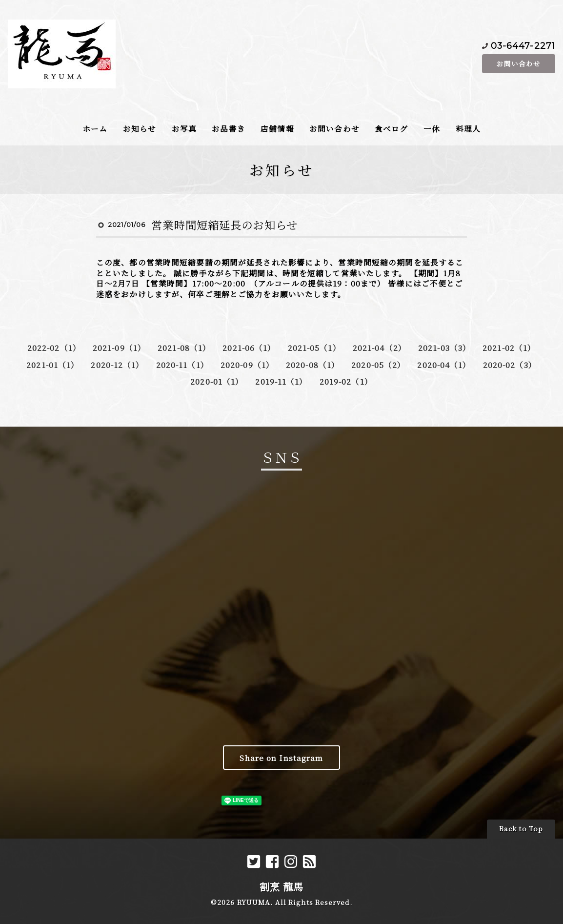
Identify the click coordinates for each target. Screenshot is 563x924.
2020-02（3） (510, 365)
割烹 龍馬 (282, 887)
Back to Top (521, 829)
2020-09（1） (247, 365)
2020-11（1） (182, 365)
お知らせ (140, 128)
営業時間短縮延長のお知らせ (224, 225)
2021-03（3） (444, 348)
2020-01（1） (217, 381)
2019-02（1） (346, 381)
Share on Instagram (281, 758)
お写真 (184, 128)
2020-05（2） (378, 365)
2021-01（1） (53, 365)
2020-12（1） (117, 365)
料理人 (468, 128)
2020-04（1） (444, 365)
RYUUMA (254, 902)
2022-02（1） (54, 348)
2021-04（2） (380, 348)
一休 (432, 128)
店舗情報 (277, 128)
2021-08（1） (184, 348)
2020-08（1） (313, 365)
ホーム (95, 128)
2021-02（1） (509, 348)
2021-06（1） (249, 348)
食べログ (391, 128)
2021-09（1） (119, 348)
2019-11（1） (281, 381)
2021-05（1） (314, 348)
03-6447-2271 (523, 45)
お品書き (228, 128)
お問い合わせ (518, 63)
